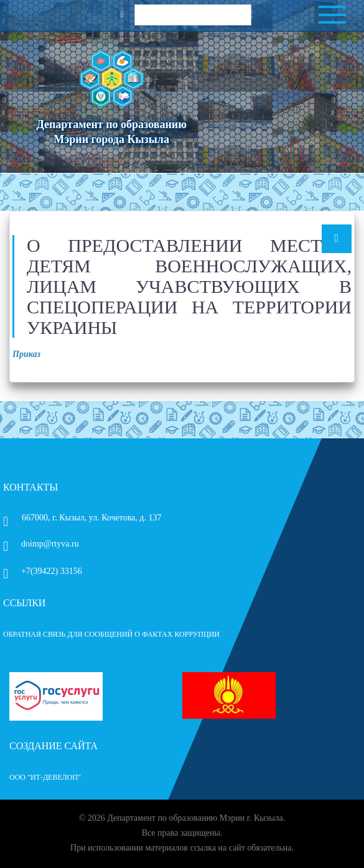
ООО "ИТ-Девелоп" (45, 777)
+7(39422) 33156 (43, 571)
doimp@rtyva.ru (41, 544)
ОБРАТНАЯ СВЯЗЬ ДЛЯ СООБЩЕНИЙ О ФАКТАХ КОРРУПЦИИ (111, 634)
